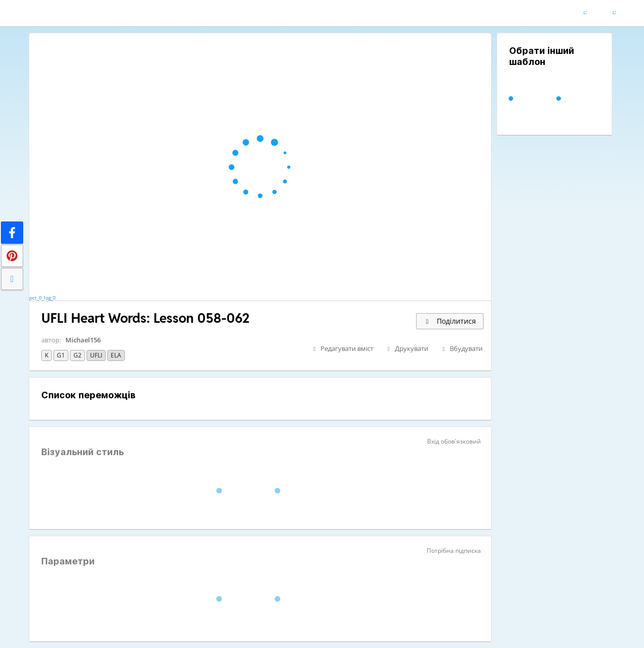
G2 (77, 355)
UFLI (96, 355)
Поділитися (450, 321)
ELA (116, 355)
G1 (61, 355)
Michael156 (83, 340)
